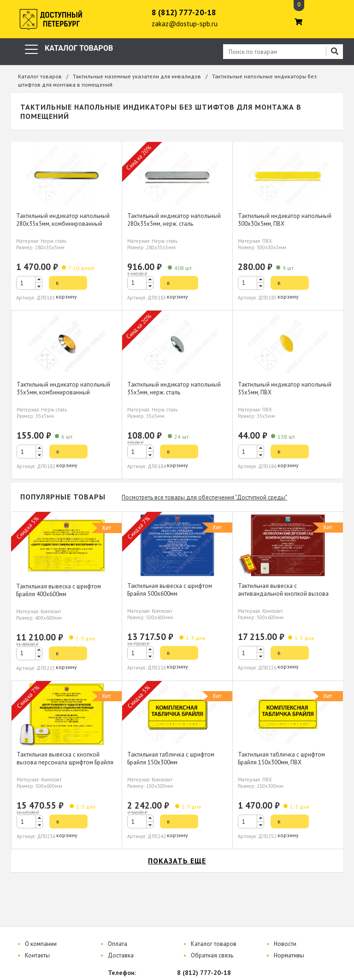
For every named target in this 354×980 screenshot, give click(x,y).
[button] (39, 279)
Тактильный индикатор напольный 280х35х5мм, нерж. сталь (174, 220)
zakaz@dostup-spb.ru (185, 24)
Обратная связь (212, 955)
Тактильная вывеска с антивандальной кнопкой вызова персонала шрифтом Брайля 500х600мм (283, 598)
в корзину (66, 285)
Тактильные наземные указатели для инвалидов (137, 76)
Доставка (121, 955)
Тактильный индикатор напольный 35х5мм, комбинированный (63, 388)
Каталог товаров (40, 76)
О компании (41, 944)
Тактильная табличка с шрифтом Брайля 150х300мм (171, 758)
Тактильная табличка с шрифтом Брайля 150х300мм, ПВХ (281, 758)
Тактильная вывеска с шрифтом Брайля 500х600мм (170, 590)
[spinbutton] (29, 283)
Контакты (37, 955)
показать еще (177, 861)
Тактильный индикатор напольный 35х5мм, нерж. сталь (174, 388)
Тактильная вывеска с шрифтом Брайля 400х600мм (59, 590)
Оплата (118, 944)
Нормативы (289, 955)
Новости (285, 944)
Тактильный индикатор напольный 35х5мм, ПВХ (285, 388)
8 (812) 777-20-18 (184, 12)
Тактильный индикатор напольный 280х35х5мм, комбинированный (63, 220)
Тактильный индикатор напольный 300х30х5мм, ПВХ (285, 220)
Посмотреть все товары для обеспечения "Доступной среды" (204, 497)
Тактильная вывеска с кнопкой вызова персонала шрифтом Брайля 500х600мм (65, 762)
